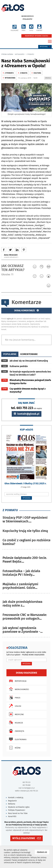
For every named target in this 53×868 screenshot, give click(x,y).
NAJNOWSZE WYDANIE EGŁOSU (37, 36)
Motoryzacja (17, 681)
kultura (36, 73)
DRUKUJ (48, 78)
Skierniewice (27, 16)
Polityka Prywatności (17, 810)
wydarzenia (9, 78)
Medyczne (16, 714)
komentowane (29, 354)
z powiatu (30, 54)
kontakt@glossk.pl (27, 414)
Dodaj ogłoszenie (27, 673)
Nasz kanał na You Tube (18, 813)
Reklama (12, 804)
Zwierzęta (16, 731)
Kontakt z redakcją (16, 798)
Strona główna (7, 54)
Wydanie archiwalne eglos (19, 807)
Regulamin (12, 801)
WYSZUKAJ (27, 498)
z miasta (23, 73)
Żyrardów (27, 19)
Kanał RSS (12, 816)
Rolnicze (15, 722)
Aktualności (20, 54)
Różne (14, 748)
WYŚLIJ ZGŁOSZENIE (24, 838)
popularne (10, 354)
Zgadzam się (43, 852)
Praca (14, 697)
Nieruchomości (18, 689)
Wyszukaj (45, 47)
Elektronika (17, 739)
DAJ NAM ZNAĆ (26, 403)
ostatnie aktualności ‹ (11, 257)
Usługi (14, 706)
